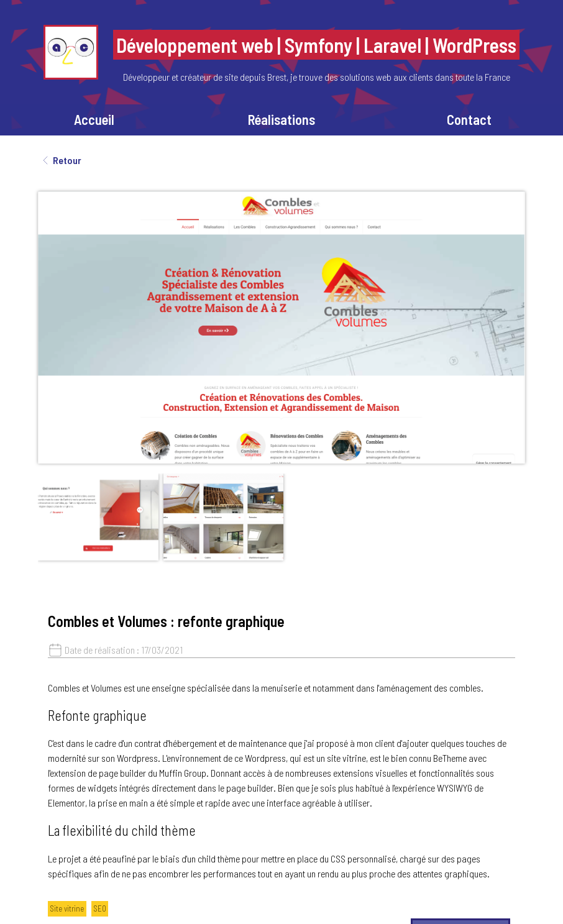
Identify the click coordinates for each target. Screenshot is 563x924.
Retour (60, 160)
